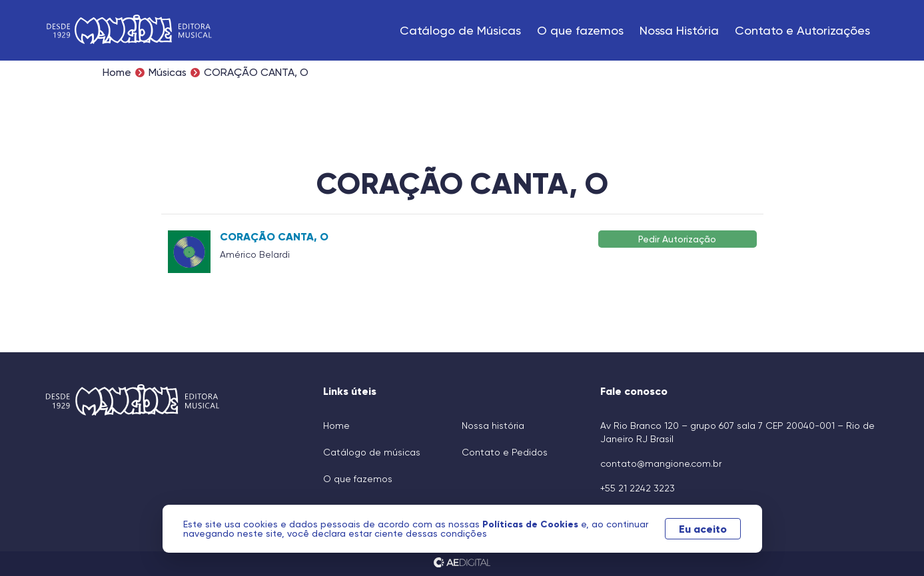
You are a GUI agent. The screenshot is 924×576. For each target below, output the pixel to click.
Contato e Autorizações (802, 30)
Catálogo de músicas (372, 452)
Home (117, 73)
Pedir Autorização (677, 239)
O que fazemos (580, 30)
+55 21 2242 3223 (638, 488)
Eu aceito (703, 529)
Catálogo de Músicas (460, 30)
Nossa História (679, 30)
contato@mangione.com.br (661, 463)
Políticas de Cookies (532, 524)
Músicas (168, 73)
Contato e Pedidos (505, 452)
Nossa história (493, 426)
